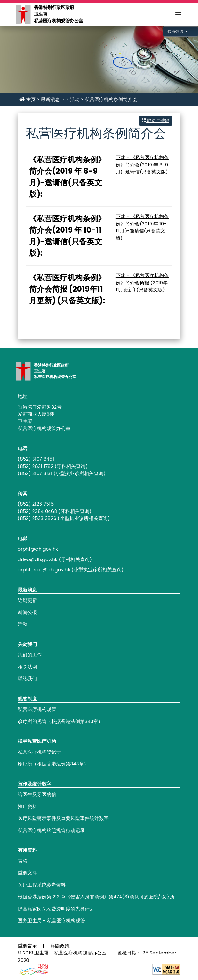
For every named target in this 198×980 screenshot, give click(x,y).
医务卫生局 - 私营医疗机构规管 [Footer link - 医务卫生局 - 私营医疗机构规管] (51, 921)
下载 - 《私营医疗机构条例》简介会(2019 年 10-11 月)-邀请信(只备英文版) (142, 227)
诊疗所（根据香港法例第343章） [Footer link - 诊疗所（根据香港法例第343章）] (53, 764)
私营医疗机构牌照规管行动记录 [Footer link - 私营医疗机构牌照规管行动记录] (51, 830)
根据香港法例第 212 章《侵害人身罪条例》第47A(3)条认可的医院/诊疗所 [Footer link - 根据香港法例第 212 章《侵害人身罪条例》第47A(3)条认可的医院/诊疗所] (96, 897)
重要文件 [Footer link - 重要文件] (27, 873)
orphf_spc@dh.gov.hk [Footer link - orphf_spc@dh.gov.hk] (44, 570)
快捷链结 (176, 31)
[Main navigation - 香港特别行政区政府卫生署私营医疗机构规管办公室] (23, 14)
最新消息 (51, 99)
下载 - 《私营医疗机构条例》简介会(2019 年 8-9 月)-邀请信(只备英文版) (142, 165)
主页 (28, 99)
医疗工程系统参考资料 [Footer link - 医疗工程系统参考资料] (42, 885)
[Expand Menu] (178, 13)
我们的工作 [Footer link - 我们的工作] (30, 655)
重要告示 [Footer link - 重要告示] (27, 946)
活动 (75, 99)
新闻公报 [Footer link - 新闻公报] (27, 612)
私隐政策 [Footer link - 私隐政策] (60, 946)
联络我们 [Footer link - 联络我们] (27, 679)
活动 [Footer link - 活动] (23, 624)
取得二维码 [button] (156, 121)
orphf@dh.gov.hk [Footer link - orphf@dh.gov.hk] (38, 549)
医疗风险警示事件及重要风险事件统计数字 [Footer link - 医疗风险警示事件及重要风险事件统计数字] (63, 818)
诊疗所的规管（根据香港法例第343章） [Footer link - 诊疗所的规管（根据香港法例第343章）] (60, 721)
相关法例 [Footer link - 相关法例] (27, 667)
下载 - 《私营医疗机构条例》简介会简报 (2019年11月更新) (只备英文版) (142, 282)
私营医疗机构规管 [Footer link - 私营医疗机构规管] (37, 709)
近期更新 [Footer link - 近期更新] (27, 600)
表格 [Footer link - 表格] (23, 861)
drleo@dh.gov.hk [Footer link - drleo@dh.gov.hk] (38, 559)
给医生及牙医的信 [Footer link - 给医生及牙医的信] (37, 794)
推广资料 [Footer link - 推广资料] (27, 806)
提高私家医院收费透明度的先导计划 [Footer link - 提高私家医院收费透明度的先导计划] (56, 909)
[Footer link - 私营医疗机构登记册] (99, 752)
